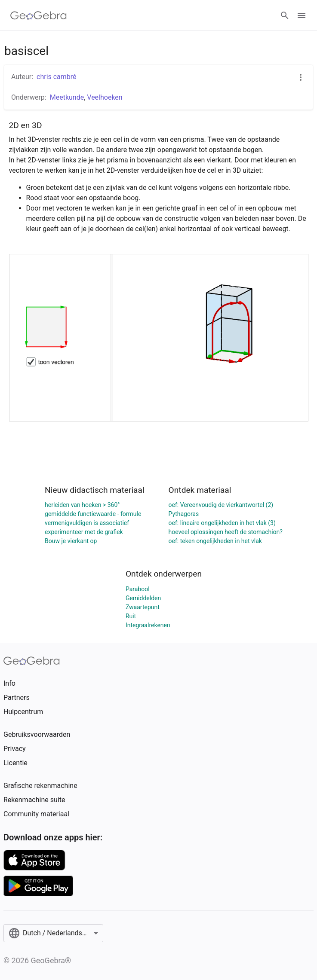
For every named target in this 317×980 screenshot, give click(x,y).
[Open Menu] (302, 15)
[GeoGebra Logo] (38, 15)
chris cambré (57, 77)
